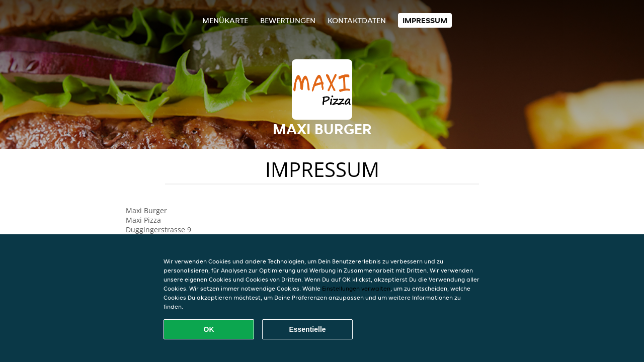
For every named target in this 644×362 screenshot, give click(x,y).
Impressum (425, 20)
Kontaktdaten (357, 20)
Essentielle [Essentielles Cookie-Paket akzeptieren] (307, 329)
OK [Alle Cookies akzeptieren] (209, 329)
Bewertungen (288, 20)
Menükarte (225, 20)
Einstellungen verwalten (356, 288)
